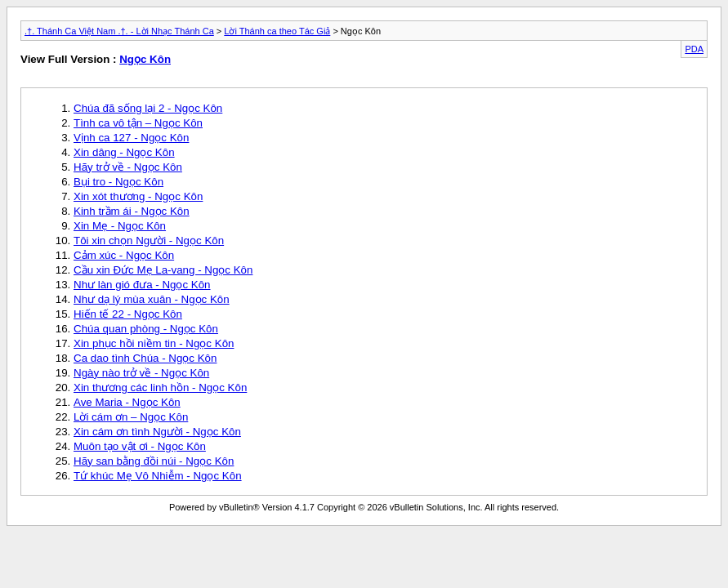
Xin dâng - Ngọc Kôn (124, 152)
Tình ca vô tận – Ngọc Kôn (138, 123)
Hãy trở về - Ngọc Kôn (128, 167)
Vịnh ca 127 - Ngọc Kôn (131, 138)
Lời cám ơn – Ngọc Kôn (131, 417)
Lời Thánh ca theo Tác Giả (277, 31)
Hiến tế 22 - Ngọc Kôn (128, 314)
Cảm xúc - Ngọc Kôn (124, 255)
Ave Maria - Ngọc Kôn (127, 402)
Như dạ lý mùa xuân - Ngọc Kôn (152, 299)
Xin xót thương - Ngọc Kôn (138, 196)
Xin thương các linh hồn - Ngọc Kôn (160, 388)
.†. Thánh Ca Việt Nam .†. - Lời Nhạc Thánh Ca (119, 31)
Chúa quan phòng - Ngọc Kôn (146, 329)
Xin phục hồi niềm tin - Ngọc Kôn (154, 343)
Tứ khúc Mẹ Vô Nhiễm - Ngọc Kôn (158, 476)
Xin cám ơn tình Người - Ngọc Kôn (157, 432)
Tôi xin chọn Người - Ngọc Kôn (149, 241)
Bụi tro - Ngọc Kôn (118, 182)
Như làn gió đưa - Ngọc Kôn (142, 285)
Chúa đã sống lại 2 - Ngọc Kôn (148, 108)
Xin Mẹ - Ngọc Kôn (120, 226)
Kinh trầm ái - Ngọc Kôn (132, 211)
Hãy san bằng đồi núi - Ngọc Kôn (154, 461)
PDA (694, 49)
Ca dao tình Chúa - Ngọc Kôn (145, 358)
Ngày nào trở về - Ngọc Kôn (141, 373)
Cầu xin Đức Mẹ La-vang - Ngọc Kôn (163, 270)
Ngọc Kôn (145, 59)
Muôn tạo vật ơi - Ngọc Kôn (140, 446)
